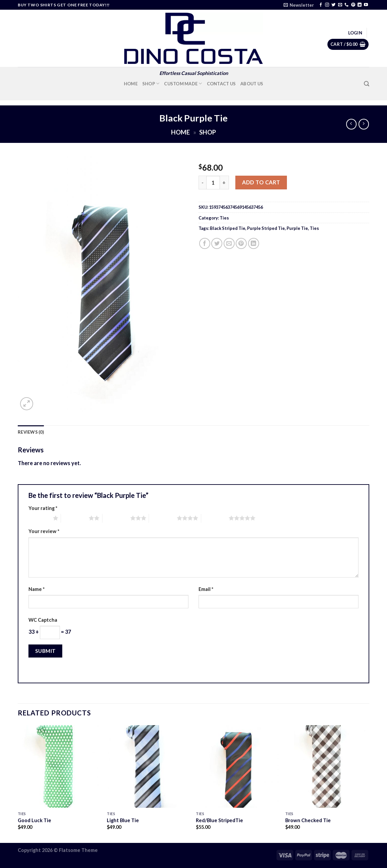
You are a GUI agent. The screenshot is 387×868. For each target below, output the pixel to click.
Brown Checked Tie (308, 820)
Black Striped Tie (228, 228)
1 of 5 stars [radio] (39, 518)
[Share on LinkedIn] (254, 243)
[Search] (367, 84)
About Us (252, 84)
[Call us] (346, 5)
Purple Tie (297, 228)
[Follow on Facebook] (321, 5)
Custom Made (183, 83)
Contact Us (221, 84)
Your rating (43, 508)
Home (131, 84)
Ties (224, 218)
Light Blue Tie (123, 820)
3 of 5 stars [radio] (116, 518)
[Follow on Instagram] (327, 5)
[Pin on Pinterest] (241, 243)
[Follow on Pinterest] (353, 5)
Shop (151, 83)
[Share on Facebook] (205, 243)
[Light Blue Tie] (148, 766)
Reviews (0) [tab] (31, 432)
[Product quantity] (213, 183)
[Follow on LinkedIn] (360, 5)
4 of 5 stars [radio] (163, 518)
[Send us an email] (340, 5)
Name (36, 589)
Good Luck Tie (34, 820)
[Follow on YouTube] (366, 5)
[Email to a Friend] (229, 243)
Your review (44, 531)
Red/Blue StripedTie (219, 820)
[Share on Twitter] (217, 243)
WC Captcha (43, 620)
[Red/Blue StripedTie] (237, 766)
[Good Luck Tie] (59, 766)
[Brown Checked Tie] (327, 766)
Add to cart (261, 182)
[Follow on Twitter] (333, 5)
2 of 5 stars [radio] (75, 518)
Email (206, 589)
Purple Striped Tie (266, 228)
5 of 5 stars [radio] (215, 518)
